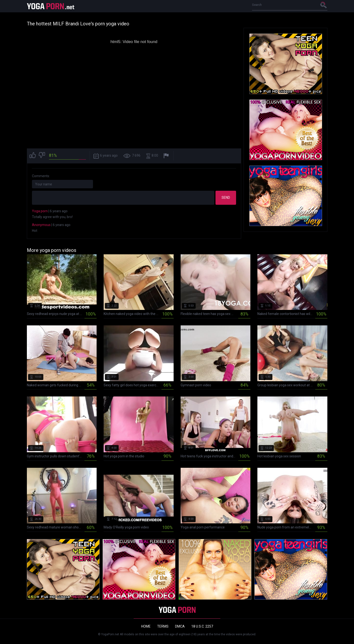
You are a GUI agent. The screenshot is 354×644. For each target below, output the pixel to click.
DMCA (180, 626)
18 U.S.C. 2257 (202, 626)
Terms (163, 626)
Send (226, 198)
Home (146, 626)
